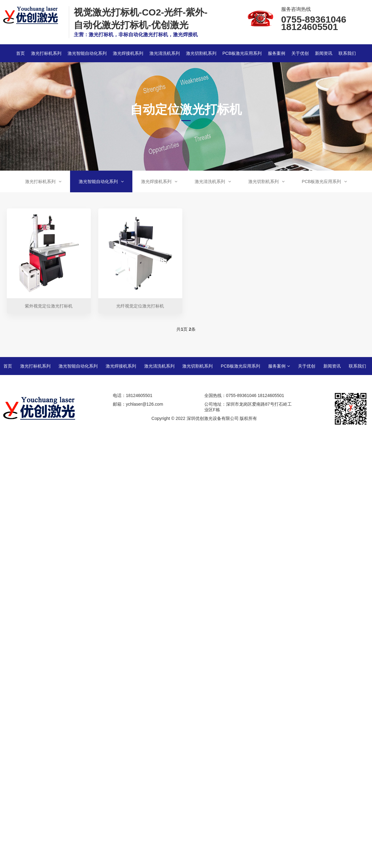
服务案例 (277, 53)
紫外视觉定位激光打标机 (49, 306)
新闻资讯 (324, 53)
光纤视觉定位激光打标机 (140, 306)
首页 (20, 53)
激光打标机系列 (46, 53)
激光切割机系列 (201, 53)
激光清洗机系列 (165, 53)
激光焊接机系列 (128, 53)
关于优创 (300, 53)
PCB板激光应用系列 (242, 53)
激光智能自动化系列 (87, 53)
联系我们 (347, 53)
